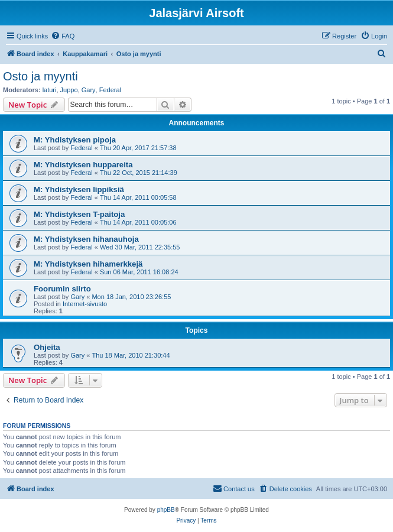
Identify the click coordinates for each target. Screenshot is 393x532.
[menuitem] (63, 36)
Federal (110, 90)
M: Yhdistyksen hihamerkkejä (88, 264)
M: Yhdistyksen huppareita (83, 165)
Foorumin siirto (62, 289)
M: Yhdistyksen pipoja (75, 140)
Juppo (69, 90)
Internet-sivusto (85, 304)
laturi (50, 90)
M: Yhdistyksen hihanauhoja (86, 239)
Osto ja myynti (40, 76)
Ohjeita (47, 347)
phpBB (166, 510)
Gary (89, 90)
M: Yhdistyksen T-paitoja (79, 214)
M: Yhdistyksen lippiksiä (79, 189)
